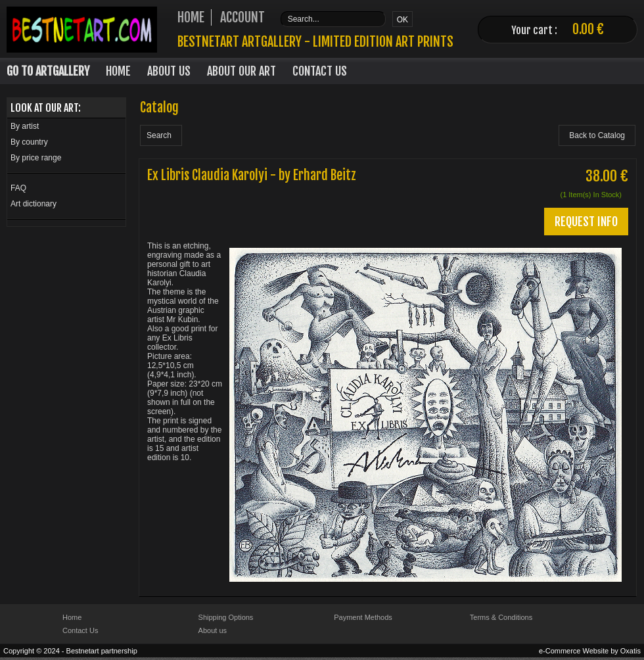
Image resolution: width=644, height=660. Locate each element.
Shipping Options (226, 617)
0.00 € (588, 29)
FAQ (18, 188)
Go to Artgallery (48, 71)
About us (213, 630)
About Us (169, 71)
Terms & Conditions (501, 617)
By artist (25, 126)
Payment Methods (363, 617)
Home (118, 71)
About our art (241, 71)
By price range (36, 158)
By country (29, 142)
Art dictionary (34, 204)
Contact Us (320, 71)
